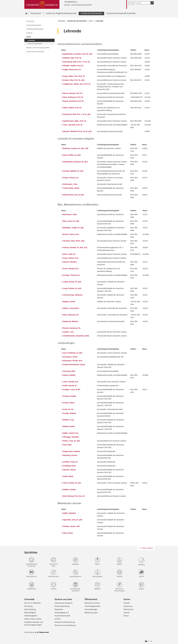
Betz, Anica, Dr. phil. (71, 221)
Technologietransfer (93, 606)
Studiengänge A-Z (62, 613)
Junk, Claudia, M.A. (71, 382)
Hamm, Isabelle (69, 375)
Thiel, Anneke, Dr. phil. (72, 483)
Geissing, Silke (69, 371)
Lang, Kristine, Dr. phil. (72, 288)
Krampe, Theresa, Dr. (72, 275)
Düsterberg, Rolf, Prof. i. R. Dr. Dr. (77, 62)
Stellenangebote (31, 616)
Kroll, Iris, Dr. (68, 409)
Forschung (28, 606)
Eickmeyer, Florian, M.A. (73, 361)
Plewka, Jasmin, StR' (71, 526)
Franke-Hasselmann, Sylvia (74, 365)
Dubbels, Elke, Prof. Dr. (72, 58)
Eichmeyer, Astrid (70, 357)
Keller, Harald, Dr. (70, 386)
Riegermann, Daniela (71, 451)
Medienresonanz (91, 613)
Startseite (62, 21)
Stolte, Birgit (68, 476)
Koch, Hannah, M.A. (71, 269)
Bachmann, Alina (70, 214)
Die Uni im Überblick (32, 603)
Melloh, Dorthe (69, 426)
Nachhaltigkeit (30, 613)
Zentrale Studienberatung (65, 622)
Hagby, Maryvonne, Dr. (72, 70)
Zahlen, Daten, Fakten (33, 619)
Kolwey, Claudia (70, 396)
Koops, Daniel (69, 403)
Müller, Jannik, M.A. (71, 433)
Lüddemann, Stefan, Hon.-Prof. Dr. (77, 84)
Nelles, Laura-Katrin (71, 308)
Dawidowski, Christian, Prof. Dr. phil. (78, 54)
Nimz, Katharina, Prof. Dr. (73, 97)
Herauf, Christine (70, 262)
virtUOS (58, 619)
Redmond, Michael (71, 321)
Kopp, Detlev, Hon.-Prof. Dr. (74, 76)
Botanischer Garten (92, 603)
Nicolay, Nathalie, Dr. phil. (73, 171)
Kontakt (127, 603)
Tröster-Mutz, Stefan (71, 188)
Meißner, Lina (69, 420)
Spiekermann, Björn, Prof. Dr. (75, 121)
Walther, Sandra (69, 490)
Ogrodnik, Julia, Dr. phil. (73, 520)
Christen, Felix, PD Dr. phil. (74, 241)
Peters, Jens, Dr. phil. (72, 441)
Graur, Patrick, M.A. (71, 258)
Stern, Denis (68, 533)
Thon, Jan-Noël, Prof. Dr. (73, 125)
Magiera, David (69, 302)
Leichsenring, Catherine (73, 295)
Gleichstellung (30, 609)
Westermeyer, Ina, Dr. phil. (74, 195)
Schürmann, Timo (70, 184)
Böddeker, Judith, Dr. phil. (74, 228)
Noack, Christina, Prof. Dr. (74, 101)
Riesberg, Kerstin (70, 455)
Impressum (128, 606)
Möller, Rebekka (70, 513)
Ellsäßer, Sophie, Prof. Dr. (73, 66)
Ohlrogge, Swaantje (71, 437)
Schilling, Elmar (69, 466)
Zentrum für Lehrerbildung (65, 625)
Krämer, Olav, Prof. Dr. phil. (74, 80)
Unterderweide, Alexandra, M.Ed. (76, 336)
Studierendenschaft (62, 616)
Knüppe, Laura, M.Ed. (72, 389)
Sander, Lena (68, 332)
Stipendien (59, 609)
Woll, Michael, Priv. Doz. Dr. (74, 496)
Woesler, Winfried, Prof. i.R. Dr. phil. (77, 131)
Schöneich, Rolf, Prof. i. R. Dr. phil (77, 114)
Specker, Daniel (69, 470)
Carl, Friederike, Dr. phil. (73, 353)
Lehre (91, 21)
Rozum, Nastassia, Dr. (72, 328)
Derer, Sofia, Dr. (69, 254)
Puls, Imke (67, 445)
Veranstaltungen (91, 609)
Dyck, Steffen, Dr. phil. (72, 155)
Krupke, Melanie (70, 413)
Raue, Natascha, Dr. (71, 315)
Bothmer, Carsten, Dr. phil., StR (76, 148)
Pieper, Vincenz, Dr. (71, 178)
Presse (126, 616)
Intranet (127, 613)
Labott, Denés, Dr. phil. (72, 282)
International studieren (64, 603)
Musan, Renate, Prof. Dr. (73, 93)
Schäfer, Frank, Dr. (71, 462)
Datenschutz (129, 609)
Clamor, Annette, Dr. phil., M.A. (75, 248)
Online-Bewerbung (62, 606)
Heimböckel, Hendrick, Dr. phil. (76, 162)
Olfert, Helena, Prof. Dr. (72, 108)
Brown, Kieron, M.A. (71, 234)
